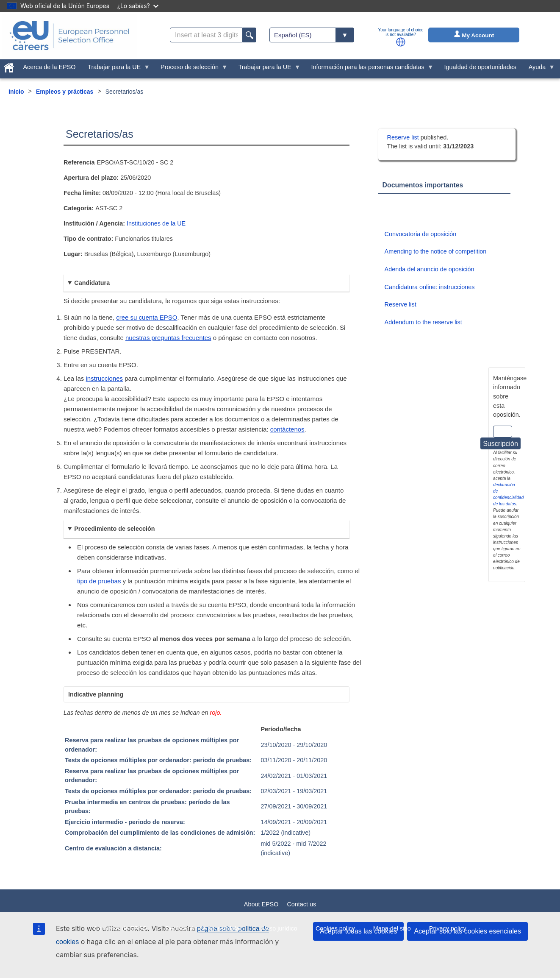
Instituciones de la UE (156, 223)
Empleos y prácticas (65, 92)
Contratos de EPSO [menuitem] (120, 928)
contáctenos (287, 429)
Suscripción (500, 444)
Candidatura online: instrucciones (430, 287)
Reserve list (404, 137)
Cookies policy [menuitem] (335, 928)
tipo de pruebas (99, 581)
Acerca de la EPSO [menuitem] (50, 67)
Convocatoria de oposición (421, 234)
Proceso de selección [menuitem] (191, 69)
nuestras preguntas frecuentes (168, 338)
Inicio (16, 92)
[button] (401, 42)
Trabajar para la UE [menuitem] (116, 69)
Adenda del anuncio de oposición (430, 269)
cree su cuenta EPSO (147, 317)
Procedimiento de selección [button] (114, 529)
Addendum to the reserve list (423, 322)
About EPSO (261, 904)
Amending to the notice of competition (436, 251)
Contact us (301, 904)
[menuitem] (9, 66)
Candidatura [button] (92, 283)
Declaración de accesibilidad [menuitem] (204, 928)
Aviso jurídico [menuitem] (279, 928)
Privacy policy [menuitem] (448, 928)
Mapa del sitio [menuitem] (392, 928)
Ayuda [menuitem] (539, 69)
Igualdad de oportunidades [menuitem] (480, 67)
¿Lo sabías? (138, 6)
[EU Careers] (69, 36)
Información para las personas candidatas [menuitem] (369, 69)
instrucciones (105, 378)
